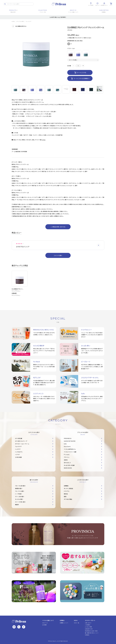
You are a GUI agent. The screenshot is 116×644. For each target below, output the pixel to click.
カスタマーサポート (90, 620)
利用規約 (87, 635)
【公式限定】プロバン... (18, 289)
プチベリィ (67, 457)
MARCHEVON (68, 468)
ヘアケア (17, 455)
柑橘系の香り (19, 488)
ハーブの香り (19, 494)
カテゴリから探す (20, 21)
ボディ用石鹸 (19, 438)
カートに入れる (82, 72)
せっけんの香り (19, 499)
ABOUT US (45, 623)
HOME (13, 21)
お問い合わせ (88, 623)
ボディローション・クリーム (22, 444)
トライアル (67, 491)
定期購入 (66, 486)
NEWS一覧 (77, 623)
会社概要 (44, 625)
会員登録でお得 (89, 629)
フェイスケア (29, 21)
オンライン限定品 (68, 488)
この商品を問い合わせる (58, 227)
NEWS (76, 620)
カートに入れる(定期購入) (82, 78)
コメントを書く (58, 255)
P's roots (67, 455)
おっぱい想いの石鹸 (69, 465)
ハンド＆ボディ (19, 452)
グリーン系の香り (20, 497)
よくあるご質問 (88, 627)
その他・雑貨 (18, 457)
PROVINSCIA (68, 438)
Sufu (65, 444)
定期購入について (64, 623)
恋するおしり (67, 463)
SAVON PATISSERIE (70, 441)
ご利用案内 (88, 625)
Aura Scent (67, 446)
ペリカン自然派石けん (70, 449)
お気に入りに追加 (69, 44)
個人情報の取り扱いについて (92, 633)
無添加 (66, 494)
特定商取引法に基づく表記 (91, 631)
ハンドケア (18, 449)
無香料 (17, 505)
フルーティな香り (20, 491)
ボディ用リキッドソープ (21, 441)
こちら (44, 140)
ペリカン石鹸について (48, 620)
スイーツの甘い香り (20, 502)
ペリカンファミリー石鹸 (70, 452)
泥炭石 (66, 460)
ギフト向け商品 (68, 499)
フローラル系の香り (20, 486)
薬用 (65, 497)
